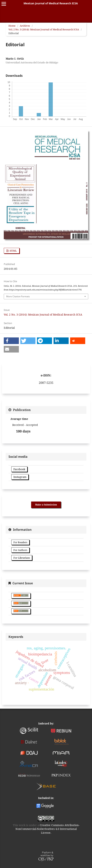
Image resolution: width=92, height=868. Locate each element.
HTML (13, 251)
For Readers (20, 542)
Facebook (19, 469)
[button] (11, 341)
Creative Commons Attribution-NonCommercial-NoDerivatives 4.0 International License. (47, 829)
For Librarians (22, 558)
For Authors (20, 550)
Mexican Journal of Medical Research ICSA (51, 3)
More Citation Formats (18, 296)
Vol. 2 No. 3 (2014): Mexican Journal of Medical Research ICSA (44, 29)
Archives (25, 26)
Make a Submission (46, 505)
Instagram (20, 477)
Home (12, 26)
